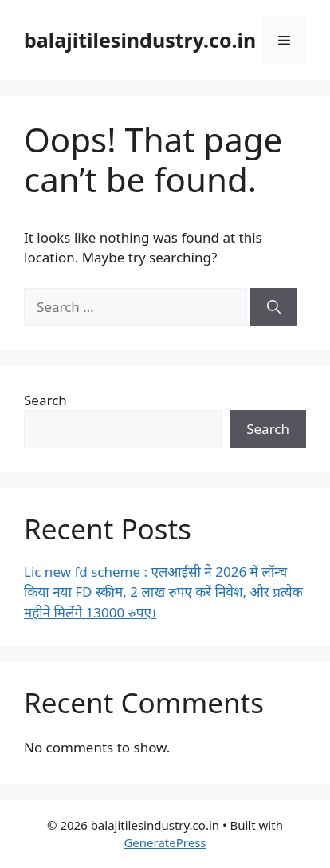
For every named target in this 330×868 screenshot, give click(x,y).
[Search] (274, 307)
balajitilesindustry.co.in (140, 40)
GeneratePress (165, 842)
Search (45, 400)
